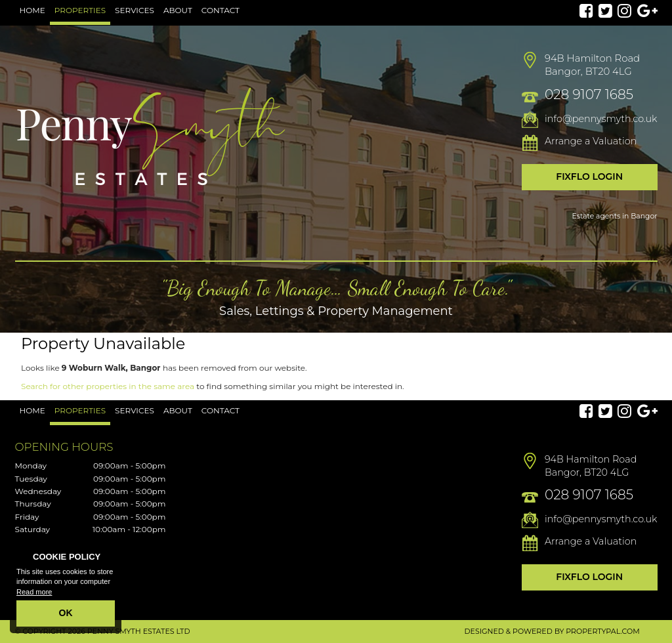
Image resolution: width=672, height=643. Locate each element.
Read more (34, 592)
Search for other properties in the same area (108, 386)
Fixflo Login (589, 176)
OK (66, 613)
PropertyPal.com (602, 631)
